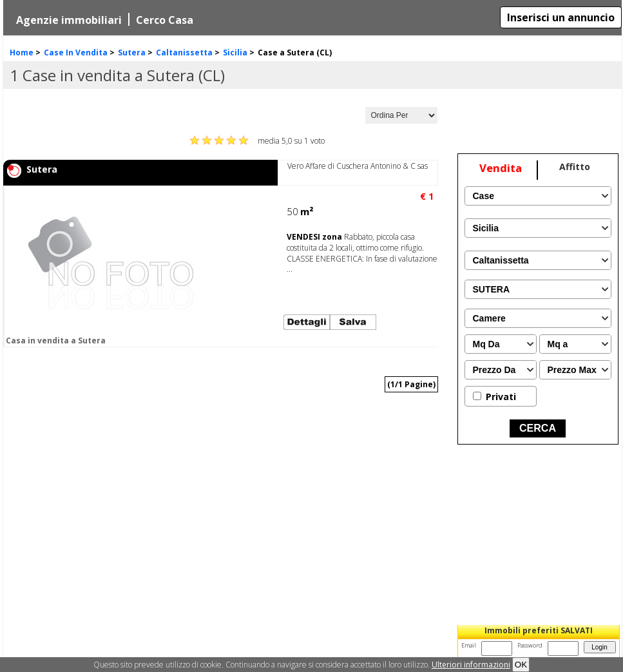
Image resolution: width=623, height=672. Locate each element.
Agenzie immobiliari (69, 20)
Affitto (575, 167)
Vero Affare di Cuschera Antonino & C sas (358, 166)
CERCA (538, 428)
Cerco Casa (165, 20)
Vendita (501, 168)
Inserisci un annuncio (561, 17)
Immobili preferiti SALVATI (539, 630)
